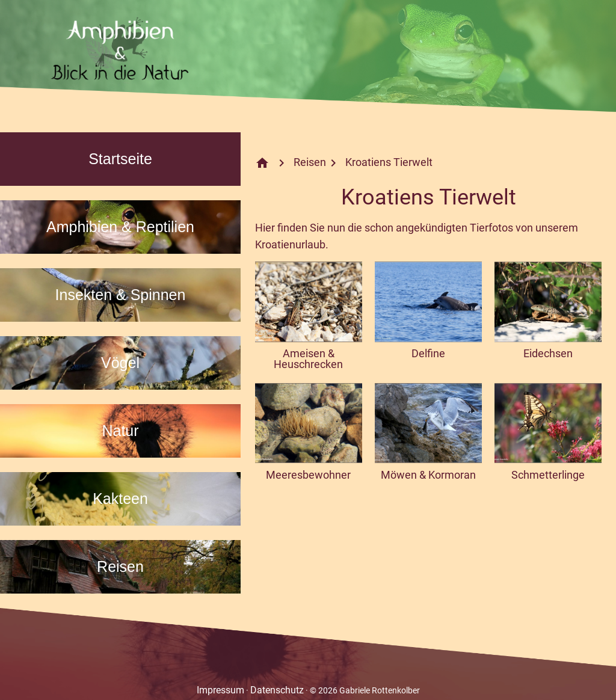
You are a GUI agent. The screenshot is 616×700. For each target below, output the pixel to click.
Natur (120, 431)
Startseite (120, 159)
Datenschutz (277, 690)
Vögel (120, 363)
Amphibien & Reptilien (120, 227)
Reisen (120, 566)
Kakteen (120, 499)
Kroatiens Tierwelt (389, 162)
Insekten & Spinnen (121, 295)
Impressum (220, 690)
